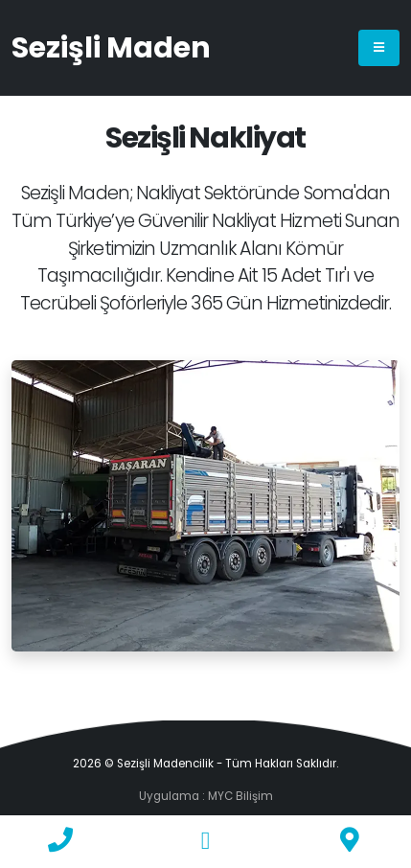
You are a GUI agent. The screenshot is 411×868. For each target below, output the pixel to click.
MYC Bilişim (240, 796)
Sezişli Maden (111, 48)
